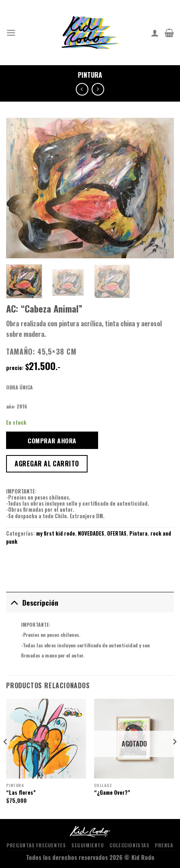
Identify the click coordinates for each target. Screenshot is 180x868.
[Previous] (6, 758)
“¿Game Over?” (112, 793)
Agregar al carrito (47, 464)
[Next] (174, 758)
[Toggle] (14, 602)
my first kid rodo (56, 533)
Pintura (90, 75)
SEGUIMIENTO (88, 845)
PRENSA (164, 845)
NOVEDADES (91, 533)
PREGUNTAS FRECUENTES (36, 845)
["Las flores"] (46, 739)
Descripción (32, 602)
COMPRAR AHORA (52, 440)
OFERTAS (117, 533)
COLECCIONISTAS (130, 845)
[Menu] (11, 33)
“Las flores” (21, 793)
